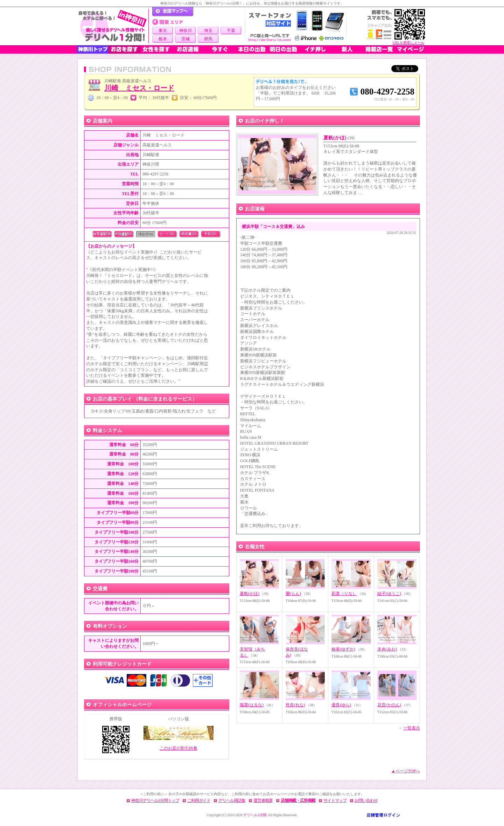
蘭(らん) (293, 594)
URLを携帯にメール (408, 43)
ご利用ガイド (199, 800)
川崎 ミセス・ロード (139, 88)
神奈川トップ (93, 49)
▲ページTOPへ (406, 771)
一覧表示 (412, 728)
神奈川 (185, 30)
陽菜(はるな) (252, 705)
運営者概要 (263, 800)
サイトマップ (335, 800)
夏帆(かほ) (339, 138)
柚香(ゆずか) (343, 649)
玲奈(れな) (295, 705)
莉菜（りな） (344, 594)
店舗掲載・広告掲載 (298, 800)
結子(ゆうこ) (389, 594)
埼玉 (208, 30)
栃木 (163, 39)
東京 (163, 30)
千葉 (231, 30)
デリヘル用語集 (232, 800)
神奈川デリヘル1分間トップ (155, 800)
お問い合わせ (366, 800)
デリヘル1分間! (255, 815)
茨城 (185, 39)
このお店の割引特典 (178, 748)
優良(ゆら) (341, 705)
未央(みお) (387, 649)
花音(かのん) (389, 705)
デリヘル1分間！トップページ (173, 12)
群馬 (208, 39)
